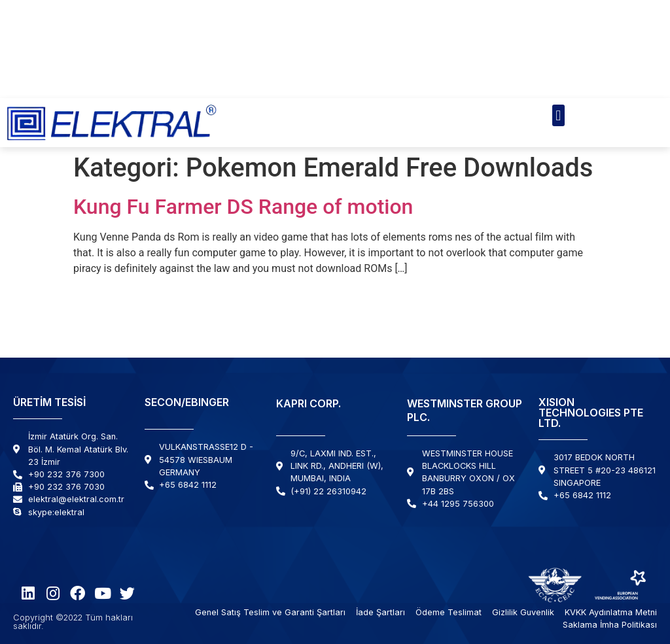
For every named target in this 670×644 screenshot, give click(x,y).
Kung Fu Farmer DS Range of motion (243, 207)
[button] (558, 115)
